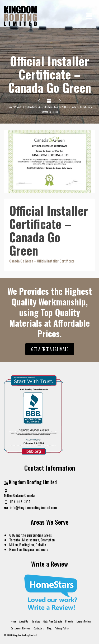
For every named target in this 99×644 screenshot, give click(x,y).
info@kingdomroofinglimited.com (30, 507)
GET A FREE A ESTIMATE (50, 349)
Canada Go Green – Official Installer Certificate (42, 261)
